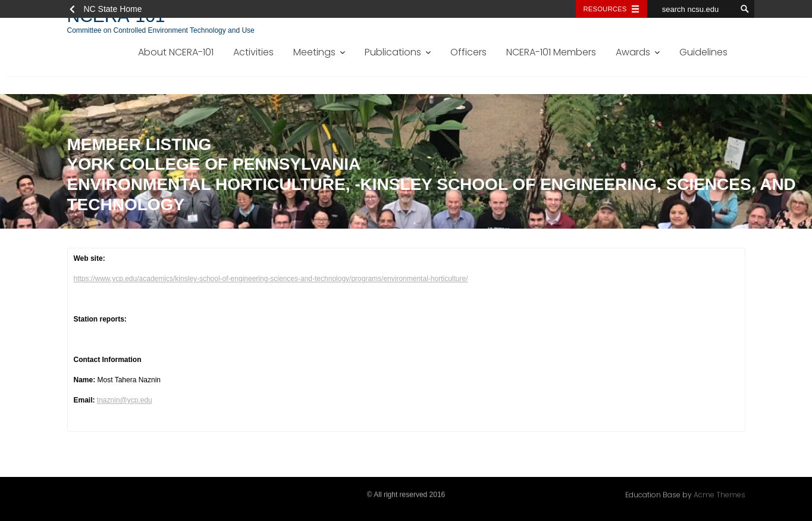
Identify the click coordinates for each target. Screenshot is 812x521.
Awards (633, 52)
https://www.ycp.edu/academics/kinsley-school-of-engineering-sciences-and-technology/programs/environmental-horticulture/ (271, 280)
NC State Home (113, 9)
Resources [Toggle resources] (605, 9)
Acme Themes (719, 494)
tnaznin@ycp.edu (125, 401)
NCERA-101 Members (551, 52)
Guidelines (703, 52)
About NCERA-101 (176, 52)
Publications (393, 52)
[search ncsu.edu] (692, 9)
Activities (253, 52)
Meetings (314, 52)
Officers (468, 52)
